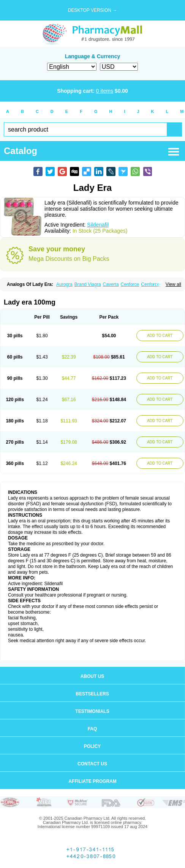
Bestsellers (92, 694)
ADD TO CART (160, 336)
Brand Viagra (88, 284)
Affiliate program (92, 781)
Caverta (111, 284)
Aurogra (64, 284)
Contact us (92, 764)
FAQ (92, 729)
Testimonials (92, 711)
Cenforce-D (153, 284)
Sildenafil (98, 225)
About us (92, 676)
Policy (92, 746)
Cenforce (130, 284)
